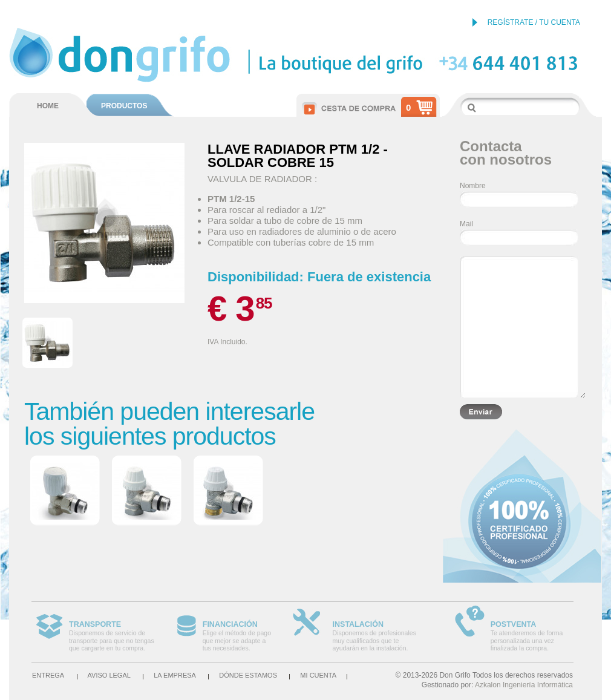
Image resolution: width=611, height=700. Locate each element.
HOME (48, 106)
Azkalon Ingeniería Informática (524, 685)
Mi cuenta (318, 675)
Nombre (473, 186)
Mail (466, 224)
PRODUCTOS (124, 106)
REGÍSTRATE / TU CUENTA (534, 22)
